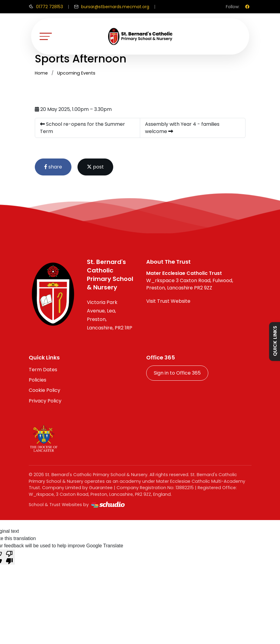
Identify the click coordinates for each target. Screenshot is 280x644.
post (95, 167)
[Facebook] (247, 7)
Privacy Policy (45, 401)
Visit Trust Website (168, 301)
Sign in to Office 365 (177, 373)
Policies (38, 380)
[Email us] (112, 7)
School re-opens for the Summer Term (82, 128)
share (53, 167)
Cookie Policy (44, 390)
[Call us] (46, 7)
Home (41, 73)
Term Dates (43, 370)
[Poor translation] (9, 557)
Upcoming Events (76, 73)
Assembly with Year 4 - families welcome (182, 128)
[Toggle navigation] (46, 36)
